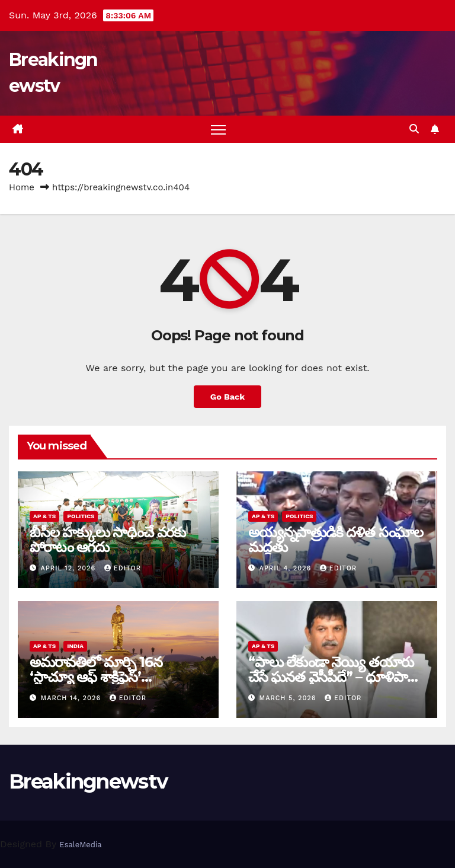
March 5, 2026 (289, 698)
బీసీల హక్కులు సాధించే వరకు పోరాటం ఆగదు (108, 540)
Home (22, 187)
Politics (81, 516)
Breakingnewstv (88, 781)
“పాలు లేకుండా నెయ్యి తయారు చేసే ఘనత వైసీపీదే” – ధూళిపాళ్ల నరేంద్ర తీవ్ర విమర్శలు (332, 677)
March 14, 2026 (72, 698)
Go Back (227, 397)
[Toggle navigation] (218, 130)
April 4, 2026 (287, 568)
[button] (414, 129)
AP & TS (44, 516)
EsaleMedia (80, 845)
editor (123, 568)
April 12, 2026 (70, 568)
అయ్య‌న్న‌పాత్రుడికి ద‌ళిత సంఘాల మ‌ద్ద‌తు (336, 540)
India (75, 646)
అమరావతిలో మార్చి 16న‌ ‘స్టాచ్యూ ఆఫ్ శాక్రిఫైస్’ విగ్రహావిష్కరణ (96, 677)
